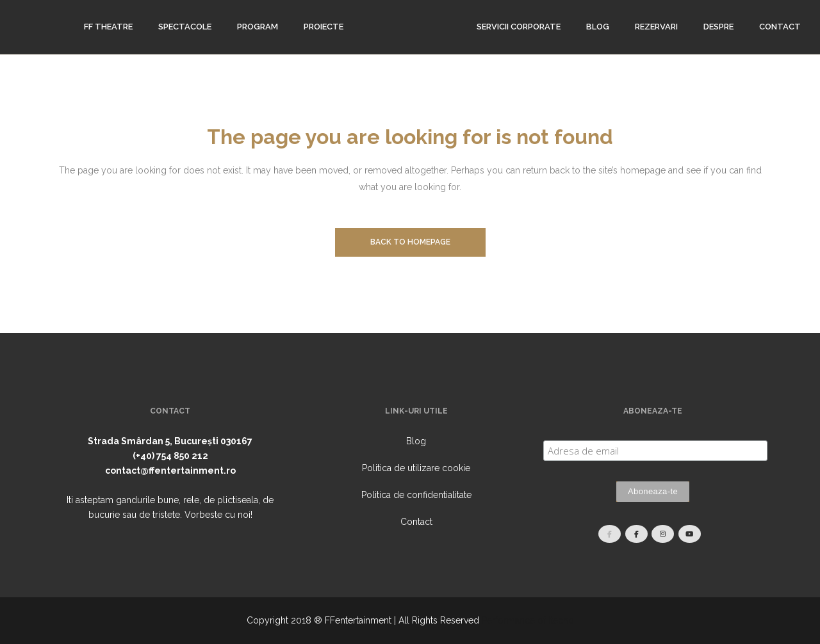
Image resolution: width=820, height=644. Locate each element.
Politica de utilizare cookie (416, 468)
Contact (416, 522)
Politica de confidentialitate (416, 495)
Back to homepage (410, 242)
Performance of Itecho (528, 620)
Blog (416, 441)
